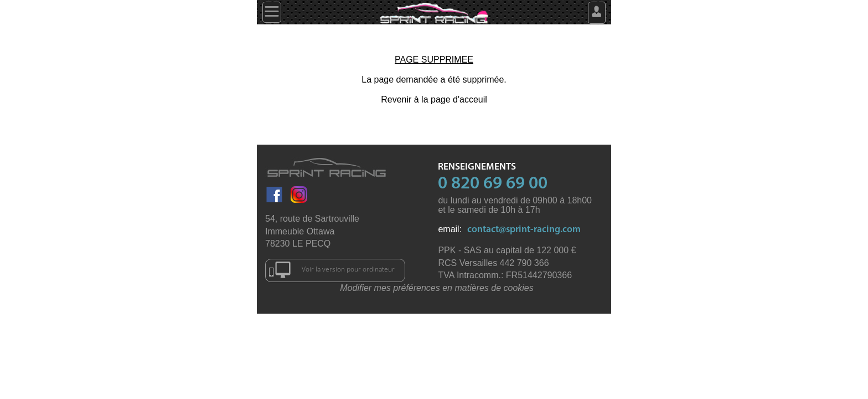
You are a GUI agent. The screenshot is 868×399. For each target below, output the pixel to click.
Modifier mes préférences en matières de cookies (437, 288)
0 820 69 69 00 (493, 184)
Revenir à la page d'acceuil (434, 99)
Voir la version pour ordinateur (332, 270)
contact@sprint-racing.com (524, 230)
